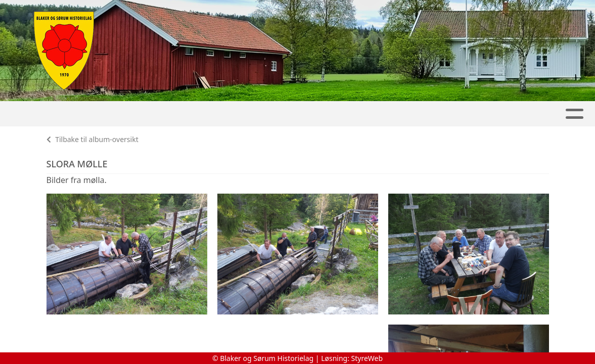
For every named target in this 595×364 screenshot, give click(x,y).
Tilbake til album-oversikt (93, 139)
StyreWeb (367, 358)
